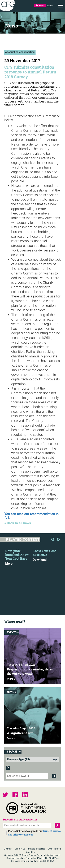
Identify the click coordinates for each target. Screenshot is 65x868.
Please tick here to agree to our (34, 833)
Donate (40, 5)
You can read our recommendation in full (31, 516)
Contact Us (20, 849)
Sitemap (8, 849)
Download (40, 560)
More (9, 564)
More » (11, 679)
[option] (19, 556)
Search (50, 6)
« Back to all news (18, 523)
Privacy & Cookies (37, 849)
